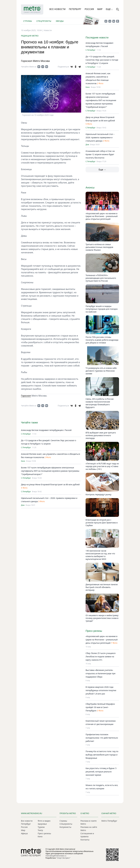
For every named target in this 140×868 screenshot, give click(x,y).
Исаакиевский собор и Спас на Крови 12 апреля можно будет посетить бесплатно (100, 154)
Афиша (24, 833)
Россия (89, 9)
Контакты (85, 840)
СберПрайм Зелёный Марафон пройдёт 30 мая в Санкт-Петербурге (100, 707)
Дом (23, 505)
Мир (100, 9)
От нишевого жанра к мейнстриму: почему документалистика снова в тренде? (102, 618)
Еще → (102, 170)
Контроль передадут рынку (98, 494)
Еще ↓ (109, 9)
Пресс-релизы (44, 833)
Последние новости (97, 38)
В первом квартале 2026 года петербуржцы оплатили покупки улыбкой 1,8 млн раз (101, 690)
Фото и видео (44, 821)
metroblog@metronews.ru (56, 856)
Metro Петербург (109, 821)
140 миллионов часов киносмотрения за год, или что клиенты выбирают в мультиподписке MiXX (100, 555)
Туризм (41, 827)
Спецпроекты (44, 21)
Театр (40, 830)
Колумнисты (65, 827)
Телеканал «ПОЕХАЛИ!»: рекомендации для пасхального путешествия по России (101, 278)
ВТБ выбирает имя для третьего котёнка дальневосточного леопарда (101, 435)
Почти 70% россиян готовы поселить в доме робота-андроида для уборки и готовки (102, 340)
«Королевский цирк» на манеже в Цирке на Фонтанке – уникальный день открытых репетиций (102, 216)
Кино (23, 461)
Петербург (75, 9)
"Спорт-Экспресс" (63, 858)
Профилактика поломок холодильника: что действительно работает (102, 738)
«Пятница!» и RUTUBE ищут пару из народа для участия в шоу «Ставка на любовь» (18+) (102, 466)
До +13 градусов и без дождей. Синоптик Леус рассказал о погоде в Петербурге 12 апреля (102, 60)
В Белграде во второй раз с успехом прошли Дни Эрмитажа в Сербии (102, 523)
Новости (48, 30)
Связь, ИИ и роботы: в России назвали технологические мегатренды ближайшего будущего (100, 403)
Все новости (57, 9)
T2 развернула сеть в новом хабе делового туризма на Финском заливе (101, 371)
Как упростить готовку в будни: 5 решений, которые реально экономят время (101, 772)
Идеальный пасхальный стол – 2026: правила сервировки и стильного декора (100, 137)
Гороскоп (26, 396)
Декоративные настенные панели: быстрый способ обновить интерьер (102, 587)
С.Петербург (26, 434)
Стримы (28, 21)
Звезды (60, 21)
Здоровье (42, 824)
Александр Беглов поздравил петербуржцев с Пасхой (46, 430)
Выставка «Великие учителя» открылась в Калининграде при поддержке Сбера (100, 673)
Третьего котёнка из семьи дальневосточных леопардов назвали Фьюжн (99, 247)
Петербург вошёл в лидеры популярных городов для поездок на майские (102, 309)
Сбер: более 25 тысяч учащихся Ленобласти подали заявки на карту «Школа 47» (101, 657)
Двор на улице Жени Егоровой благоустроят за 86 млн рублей (50, 484)
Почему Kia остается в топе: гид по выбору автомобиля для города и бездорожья (102, 755)
